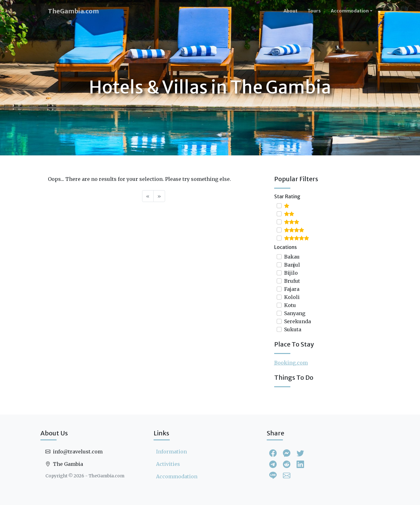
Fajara (292, 289)
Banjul (292, 265)
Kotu (290, 305)
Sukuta (293, 329)
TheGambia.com (73, 11)
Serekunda (298, 321)
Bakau (292, 257)
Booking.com (291, 363)
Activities (168, 464)
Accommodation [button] (350, 11)
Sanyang (295, 313)
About (291, 11)
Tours (314, 11)
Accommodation (177, 476)
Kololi (292, 297)
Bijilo (291, 273)
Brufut (292, 281)
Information (171, 452)
